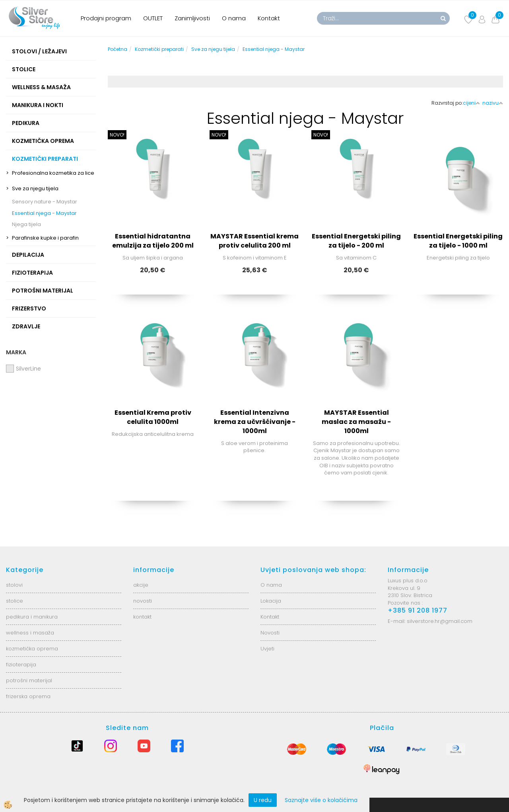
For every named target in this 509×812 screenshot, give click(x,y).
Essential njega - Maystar (44, 213)
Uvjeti (267, 649)
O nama (234, 18)
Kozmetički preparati (159, 49)
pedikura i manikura (32, 617)
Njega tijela (26, 224)
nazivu (493, 103)
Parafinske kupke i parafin (45, 238)
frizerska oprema (28, 696)
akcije (141, 585)
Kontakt (269, 18)
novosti (143, 601)
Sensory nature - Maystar (45, 202)
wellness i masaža (30, 633)
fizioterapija (21, 665)
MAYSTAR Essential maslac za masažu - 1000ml (356, 422)
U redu (263, 800)
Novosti (270, 633)
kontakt (142, 617)
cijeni (471, 103)
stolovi (14, 585)
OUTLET (153, 18)
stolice (15, 601)
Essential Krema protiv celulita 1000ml (153, 417)
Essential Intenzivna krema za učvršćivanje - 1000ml (255, 422)
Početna (118, 49)
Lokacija (271, 601)
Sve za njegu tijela (35, 188)
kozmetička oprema (32, 649)
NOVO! (117, 135)
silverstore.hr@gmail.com (440, 621)
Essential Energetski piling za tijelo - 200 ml (356, 241)
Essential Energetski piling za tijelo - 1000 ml (458, 241)
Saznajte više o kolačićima (321, 800)
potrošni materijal (29, 680)
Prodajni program (106, 18)
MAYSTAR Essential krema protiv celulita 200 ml (254, 241)
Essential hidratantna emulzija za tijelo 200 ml (153, 241)
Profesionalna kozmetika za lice (53, 173)
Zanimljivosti (192, 18)
